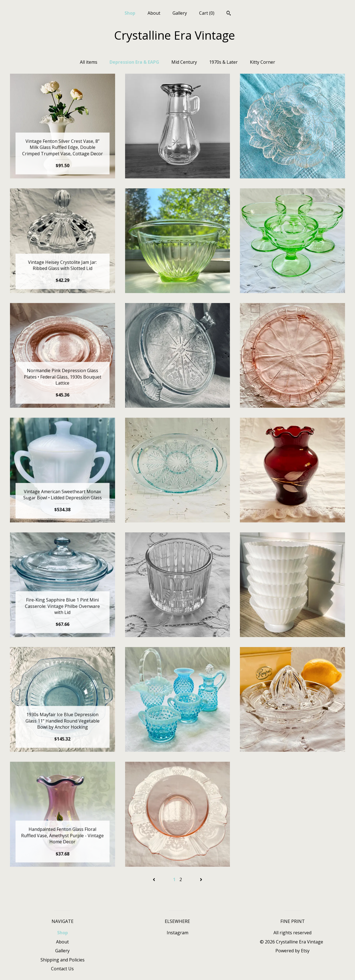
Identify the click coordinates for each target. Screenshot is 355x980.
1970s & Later (223, 62)
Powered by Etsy (292, 951)
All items (89, 62)
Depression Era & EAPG (134, 62)
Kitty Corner (263, 62)
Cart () (207, 13)
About (154, 13)
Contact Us (62, 969)
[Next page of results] (201, 879)
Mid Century (184, 62)
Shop (130, 13)
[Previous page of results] (154, 879)
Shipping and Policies (63, 960)
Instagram (177, 933)
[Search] (229, 14)
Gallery (180, 13)
